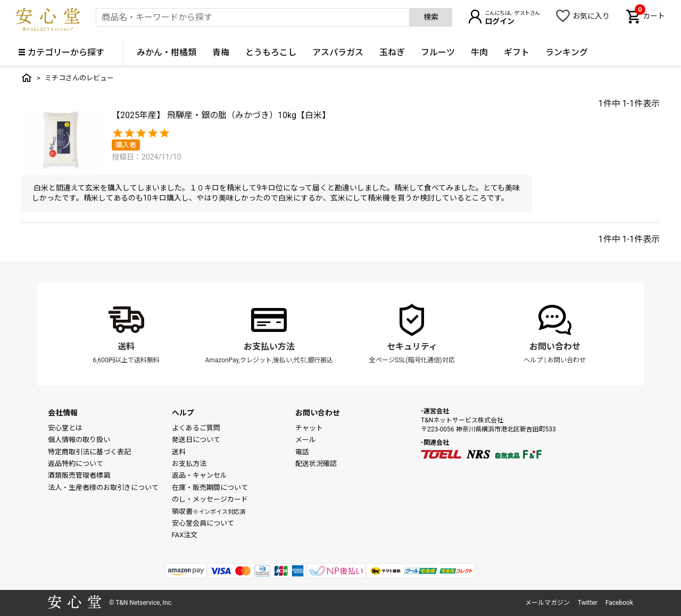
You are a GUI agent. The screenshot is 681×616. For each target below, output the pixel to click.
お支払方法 (189, 464)
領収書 (209, 511)
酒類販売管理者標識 (79, 475)
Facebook (619, 603)
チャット (309, 428)
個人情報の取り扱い (79, 440)
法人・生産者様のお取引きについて (103, 488)
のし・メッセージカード (210, 499)
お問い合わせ (555, 347)
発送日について (196, 440)
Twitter (588, 603)
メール (306, 440)
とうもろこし (271, 52)
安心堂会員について (203, 523)
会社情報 (63, 413)
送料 (126, 347)
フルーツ (438, 52)
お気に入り (591, 16)
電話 (302, 452)
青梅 (221, 52)
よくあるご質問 (196, 428)
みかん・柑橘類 (167, 52)
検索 (431, 17)
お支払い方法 (269, 347)
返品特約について (76, 464)
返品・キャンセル (200, 475)
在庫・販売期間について (210, 488)
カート (650, 15)
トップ (27, 78)
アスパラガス (338, 52)
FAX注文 (185, 535)
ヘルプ (533, 360)
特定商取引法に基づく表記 (89, 452)
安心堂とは (65, 428)
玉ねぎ (392, 52)
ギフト (517, 52)
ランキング (567, 52)
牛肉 (479, 52)
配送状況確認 (316, 464)
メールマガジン (547, 603)
